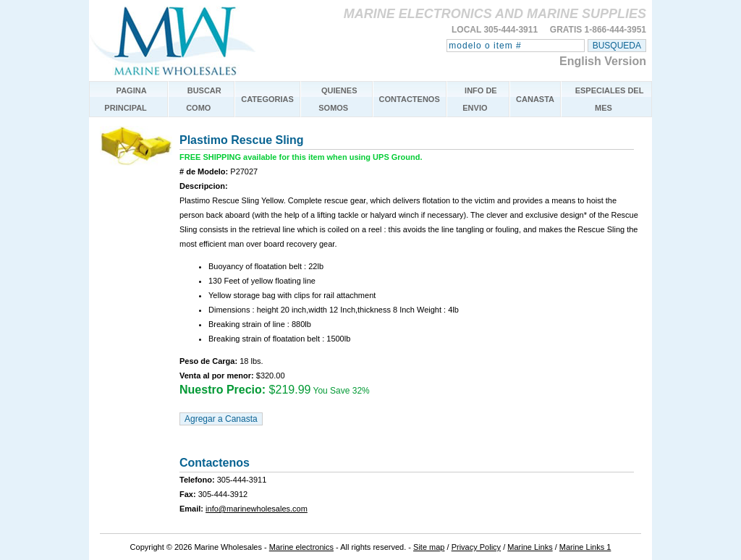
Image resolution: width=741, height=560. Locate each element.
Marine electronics (301, 547)
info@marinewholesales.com (257, 509)
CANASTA (535, 99)
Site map (429, 547)
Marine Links (530, 547)
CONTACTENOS (410, 99)
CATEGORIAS (267, 99)
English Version (603, 61)
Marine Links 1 (585, 547)
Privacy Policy (476, 547)
